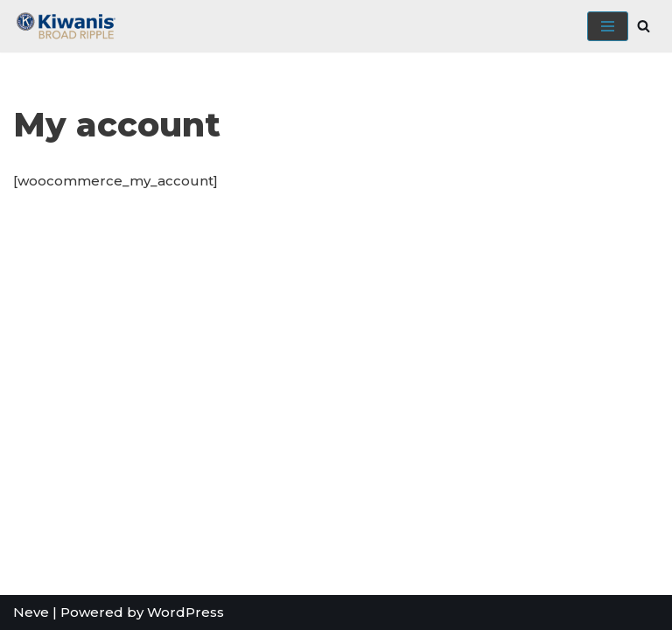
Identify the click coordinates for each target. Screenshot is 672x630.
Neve (31, 612)
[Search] (644, 26)
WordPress (185, 612)
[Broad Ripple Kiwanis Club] (66, 26)
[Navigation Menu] (608, 26)
